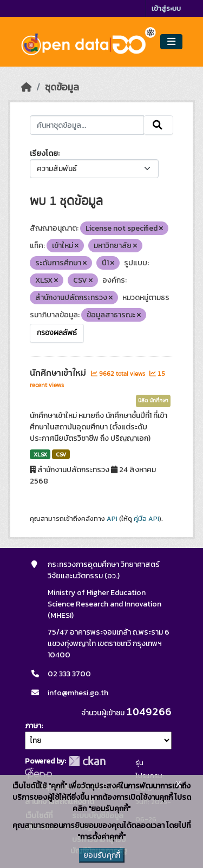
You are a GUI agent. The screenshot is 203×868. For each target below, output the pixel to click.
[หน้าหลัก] (27, 87)
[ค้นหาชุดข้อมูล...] (87, 125)
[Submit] (158, 125)
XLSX (40, 454)
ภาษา (33, 726)
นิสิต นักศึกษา (153, 401)
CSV (61, 454)
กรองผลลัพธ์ (57, 333)
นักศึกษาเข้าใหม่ (59, 373)
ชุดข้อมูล (62, 87)
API (112, 519)
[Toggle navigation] (171, 42)
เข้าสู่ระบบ (166, 8)
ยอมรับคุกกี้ (102, 855)
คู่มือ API (146, 519)
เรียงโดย (44, 154)
